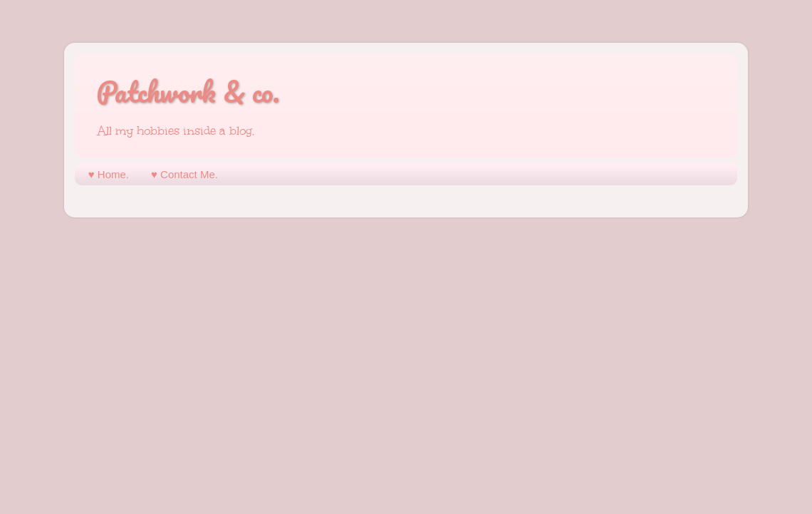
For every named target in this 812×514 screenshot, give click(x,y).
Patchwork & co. (188, 92)
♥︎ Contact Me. (184, 174)
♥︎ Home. (109, 174)
